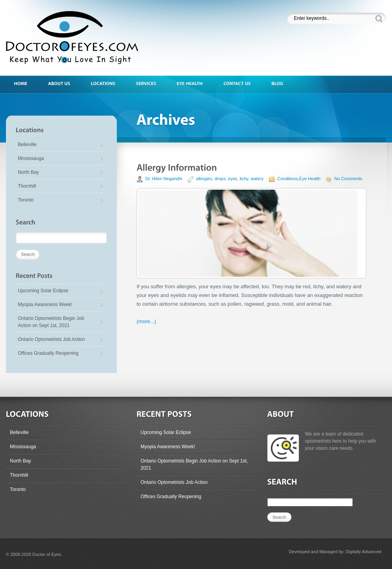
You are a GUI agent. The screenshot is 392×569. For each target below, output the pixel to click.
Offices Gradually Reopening (48, 353)
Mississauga (31, 158)
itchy (244, 179)
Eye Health (310, 179)
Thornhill (27, 186)
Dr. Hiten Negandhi (164, 179)
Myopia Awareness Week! (45, 304)
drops (220, 179)
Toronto (26, 200)
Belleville (27, 145)
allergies (204, 179)
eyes (233, 179)
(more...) (146, 321)
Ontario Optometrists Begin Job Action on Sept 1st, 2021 (51, 322)
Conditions (288, 179)
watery (257, 179)
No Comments (348, 179)
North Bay (28, 172)
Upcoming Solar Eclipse (43, 291)
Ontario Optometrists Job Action (51, 339)
